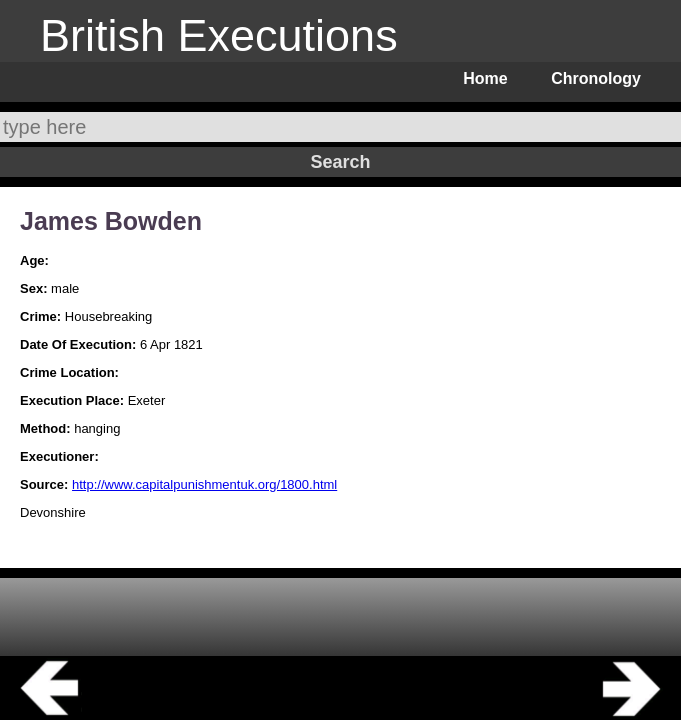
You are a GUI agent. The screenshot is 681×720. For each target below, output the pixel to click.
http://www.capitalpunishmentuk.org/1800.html (204, 484)
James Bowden (111, 221)
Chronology (596, 78)
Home (485, 78)
